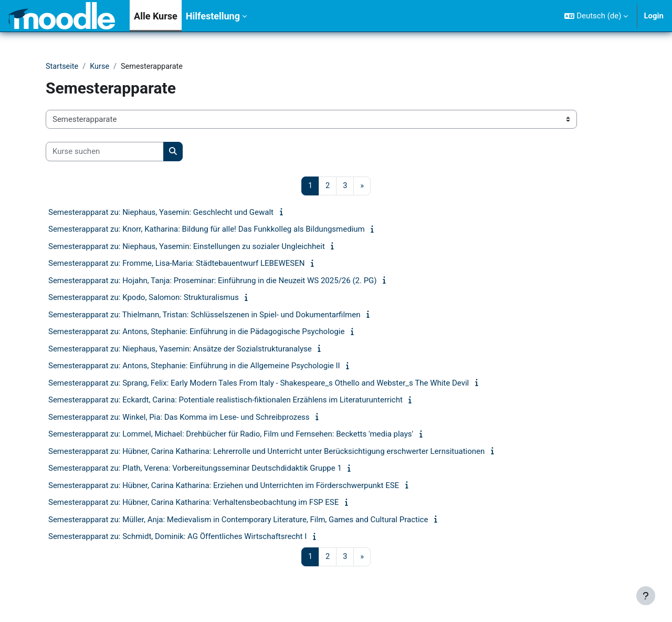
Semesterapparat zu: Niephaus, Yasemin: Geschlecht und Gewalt (161, 213)
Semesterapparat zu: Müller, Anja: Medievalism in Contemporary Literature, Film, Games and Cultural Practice (238, 520)
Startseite (63, 67)
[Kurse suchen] (105, 152)
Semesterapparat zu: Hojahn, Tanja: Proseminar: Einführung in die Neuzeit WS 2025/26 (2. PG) (213, 281)
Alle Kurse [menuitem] (156, 16)
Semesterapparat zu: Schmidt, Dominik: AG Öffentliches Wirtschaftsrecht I (177, 537)
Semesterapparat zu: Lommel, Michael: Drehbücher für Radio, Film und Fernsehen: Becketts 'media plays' (231, 435)
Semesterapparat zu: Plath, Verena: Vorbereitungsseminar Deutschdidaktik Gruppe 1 (195, 469)
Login (654, 16)
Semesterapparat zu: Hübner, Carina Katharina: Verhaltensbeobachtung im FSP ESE (193, 503)
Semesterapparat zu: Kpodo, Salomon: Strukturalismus (144, 298)
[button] (596, 16)
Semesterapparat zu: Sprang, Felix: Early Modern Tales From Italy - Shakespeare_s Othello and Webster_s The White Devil (259, 383)
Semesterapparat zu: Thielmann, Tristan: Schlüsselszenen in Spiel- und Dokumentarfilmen (204, 315)
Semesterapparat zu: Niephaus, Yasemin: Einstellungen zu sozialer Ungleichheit (187, 247)
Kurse (101, 67)
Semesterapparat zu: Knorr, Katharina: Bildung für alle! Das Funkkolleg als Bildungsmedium (207, 230)
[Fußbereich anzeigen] (646, 596)
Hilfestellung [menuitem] (213, 16)
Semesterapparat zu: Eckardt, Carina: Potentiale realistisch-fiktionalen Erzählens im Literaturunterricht (225, 401)
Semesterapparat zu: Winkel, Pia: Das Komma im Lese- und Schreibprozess (179, 418)
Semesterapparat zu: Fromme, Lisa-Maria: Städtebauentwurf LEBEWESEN (176, 264)
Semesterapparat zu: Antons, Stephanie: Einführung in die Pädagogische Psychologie (196, 333)
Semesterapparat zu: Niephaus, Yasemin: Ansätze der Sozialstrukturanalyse (180, 349)
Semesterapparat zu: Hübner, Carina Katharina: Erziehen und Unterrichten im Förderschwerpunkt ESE (224, 486)
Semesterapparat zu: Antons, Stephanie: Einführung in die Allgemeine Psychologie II (194, 367)
